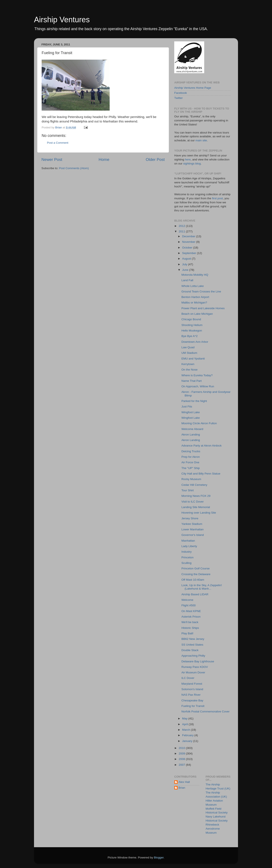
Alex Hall (184, 782)
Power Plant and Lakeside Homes (203, 308)
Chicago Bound (191, 319)
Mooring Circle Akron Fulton (199, 423)
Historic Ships (190, 628)
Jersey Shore (190, 518)
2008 (182, 759)
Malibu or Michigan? (194, 303)
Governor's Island (193, 535)
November (189, 242)
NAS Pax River (191, 695)
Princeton (188, 557)
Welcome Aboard (192, 429)
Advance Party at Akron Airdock (202, 446)
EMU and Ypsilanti (193, 359)
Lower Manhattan (193, 529)
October (188, 248)
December (189, 236)
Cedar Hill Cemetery (194, 485)
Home (104, 159)
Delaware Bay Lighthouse (198, 661)
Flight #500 (189, 605)
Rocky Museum (191, 479)
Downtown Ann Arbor (195, 342)
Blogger (159, 857)
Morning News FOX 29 (196, 496)
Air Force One (190, 462)
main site (201, 140)
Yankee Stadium (192, 524)
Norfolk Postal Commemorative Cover (206, 711)
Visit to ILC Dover (193, 502)
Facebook (181, 93)
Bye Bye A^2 (190, 336)
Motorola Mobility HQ (195, 275)
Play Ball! (187, 633)
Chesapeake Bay (192, 700)
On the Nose (190, 370)
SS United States (192, 645)
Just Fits (187, 407)
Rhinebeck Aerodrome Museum (213, 829)
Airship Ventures (62, 20)
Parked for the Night (194, 401)
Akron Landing (191, 435)
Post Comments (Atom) (74, 168)
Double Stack (190, 650)
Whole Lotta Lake (193, 286)
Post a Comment (58, 143)
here (188, 159)
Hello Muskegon (192, 331)
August (187, 259)
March (186, 730)
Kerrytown (188, 364)
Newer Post (52, 159)
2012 (182, 226)
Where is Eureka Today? (197, 375)
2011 (182, 231)
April (185, 724)
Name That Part (192, 381)
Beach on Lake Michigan (197, 314)
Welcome (187, 600)
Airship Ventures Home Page (193, 88)
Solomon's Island (192, 689)
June (186, 270)
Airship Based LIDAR (195, 594)
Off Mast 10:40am (193, 580)
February (188, 735)
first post (217, 198)
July (185, 264)
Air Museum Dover (193, 672)
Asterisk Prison (191, 617)
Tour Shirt (188, 490)
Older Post (155, 159)
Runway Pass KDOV (195, 667)
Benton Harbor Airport (195, 297)
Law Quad (188, 347)
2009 (182, 754)
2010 (182, 748)
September (190, 253)
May (185, 718)
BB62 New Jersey (193, 639)
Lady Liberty (189, 546)
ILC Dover (188, 678)
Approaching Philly (193, 656)
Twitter (178, 98)
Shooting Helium (192, 325)
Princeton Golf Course (196, 568)
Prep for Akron (191, 457)
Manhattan (188, 541)
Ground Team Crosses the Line (201, 291)
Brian (182, 788)
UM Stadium (189, 353)
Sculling (186, 563)
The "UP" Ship (191, 468)
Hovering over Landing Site (199, 513)
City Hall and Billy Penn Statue (201, 474)
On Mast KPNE (191, 611)
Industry (187, 552)
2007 (182, 765)
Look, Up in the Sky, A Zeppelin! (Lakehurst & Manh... (202, 587)
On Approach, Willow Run (198, 386)
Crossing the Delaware (196, 574)
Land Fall (187, 280)
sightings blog (192, 164)
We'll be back (190, 622)
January (188, 741)
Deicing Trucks (191, 451)
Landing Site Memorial (196, 507)
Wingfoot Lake (191, 412)
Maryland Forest (192, 684)
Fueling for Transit (193, 706)
